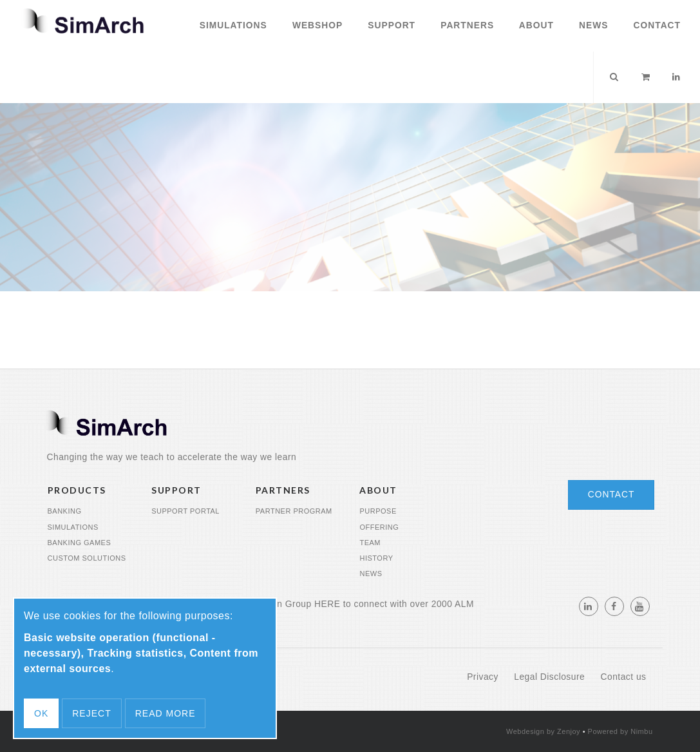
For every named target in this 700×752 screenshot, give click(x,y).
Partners (466, 25)
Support (391, 25)
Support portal (185, 511)
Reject (91, 713)
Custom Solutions (87, 558)
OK (41, 713)
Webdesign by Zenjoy (543, 731)
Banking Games (80, 543)
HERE (327, 604)
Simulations (232, 25)
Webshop (316, 25)
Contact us (624, 677)
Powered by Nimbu (620, 731)
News (592, 25)
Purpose (378, 511)
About (534, 25)
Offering (379, 527)
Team (370, 543)
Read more (166, 713)
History (376, 558)
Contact (656, 25)
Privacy (484, 677)
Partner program (294, 511)
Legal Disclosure (551, 677)
